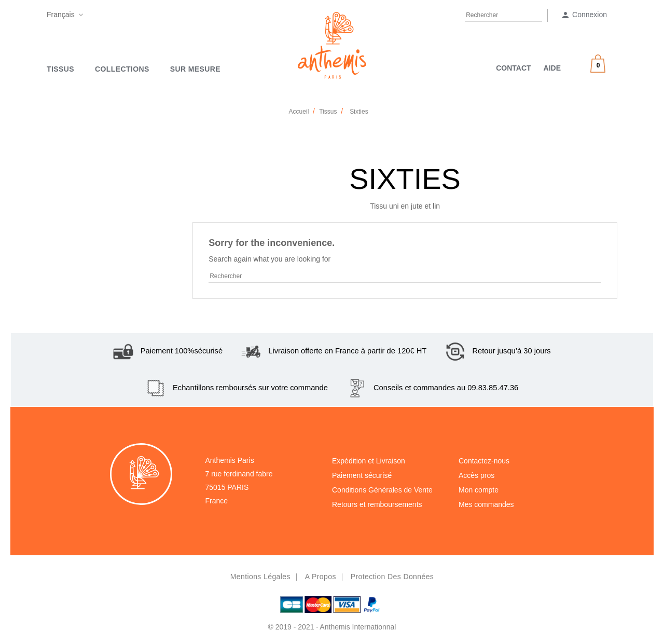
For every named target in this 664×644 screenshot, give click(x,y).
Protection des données (392, 577)
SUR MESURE (195, 69)
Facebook (93, 17)
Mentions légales (260, 577)
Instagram (133, 17)
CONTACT (513, 68)
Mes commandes (486, 504)
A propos (321, 577)
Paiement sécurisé (362, 475)
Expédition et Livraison (369, 461)
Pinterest (113, 17)
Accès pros (476, 475)
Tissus (60, 69)
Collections (122, 69)
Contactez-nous (484, 461)
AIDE (552, 68)
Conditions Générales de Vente (382, 490)
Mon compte (479, 490)
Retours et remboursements (377, 504)
